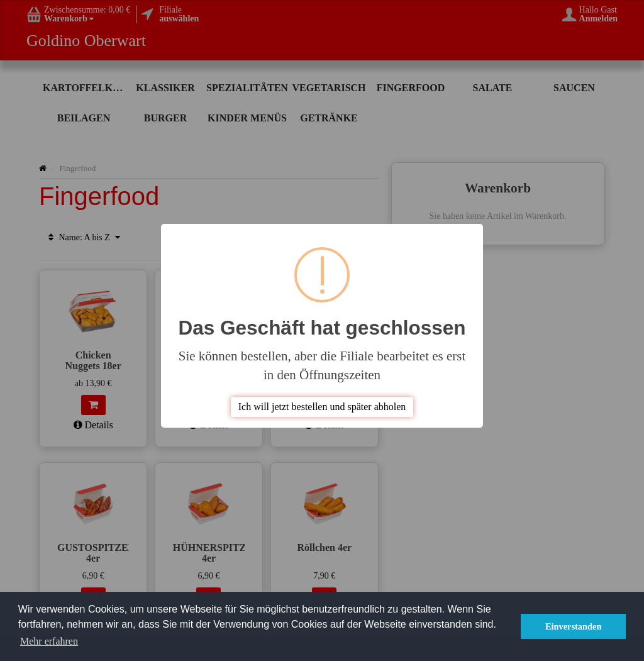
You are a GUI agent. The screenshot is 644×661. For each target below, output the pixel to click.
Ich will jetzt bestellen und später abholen (322, 407)
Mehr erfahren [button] (49, 641)
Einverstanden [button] (574, 626)
